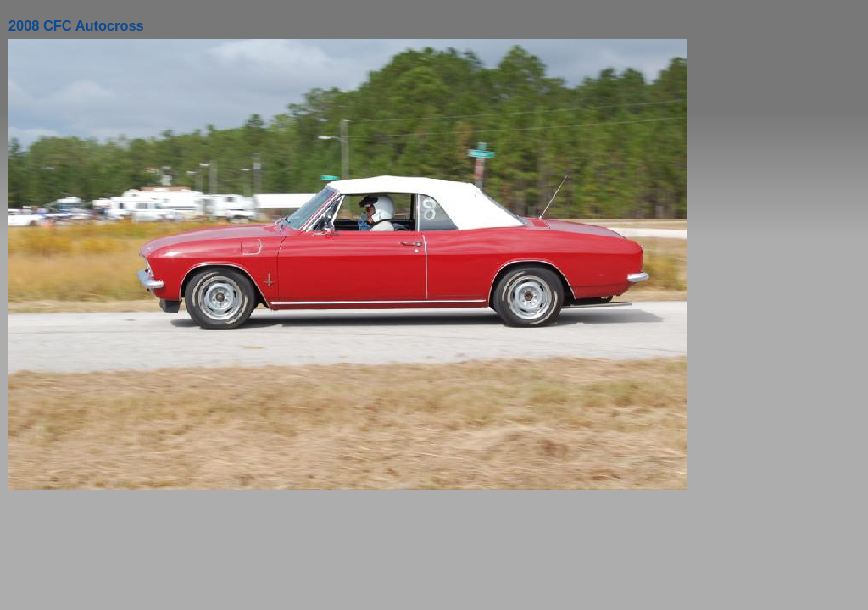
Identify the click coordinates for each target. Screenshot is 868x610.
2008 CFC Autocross (76, 25)
